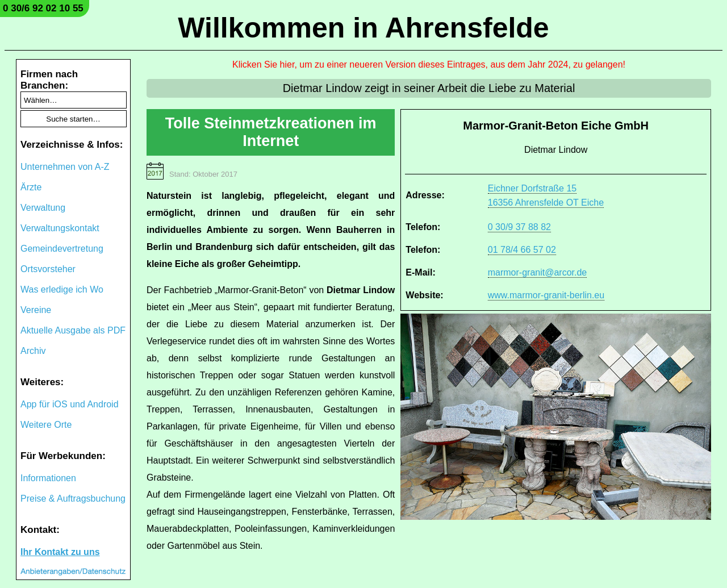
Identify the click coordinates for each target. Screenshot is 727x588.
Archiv (33, 351)
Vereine (36, 310)
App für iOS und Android (70, 404)
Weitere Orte (46, 425)
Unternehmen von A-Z (65, 167)
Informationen (48, 478)
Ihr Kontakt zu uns (60, 552)
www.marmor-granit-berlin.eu (546, 295)
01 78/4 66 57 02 (522, 250)
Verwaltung (43, 208)
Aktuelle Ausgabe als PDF (73, 330)
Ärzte (31, 187)
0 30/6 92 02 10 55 (43, 8)
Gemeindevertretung (62, 249)
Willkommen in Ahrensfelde (363, 28)
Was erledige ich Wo (62, 289)
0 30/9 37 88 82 (519, 227)
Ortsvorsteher (48, 269)
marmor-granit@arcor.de (538, 272)
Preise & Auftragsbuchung (73, 499)
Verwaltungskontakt (60, 228)
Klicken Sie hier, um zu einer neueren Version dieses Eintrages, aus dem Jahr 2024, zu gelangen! (429, 64)
